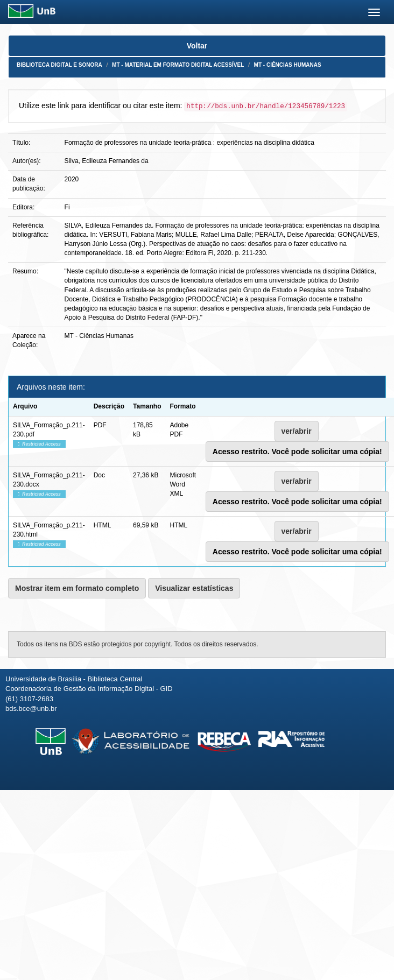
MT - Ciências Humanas (288, 65)
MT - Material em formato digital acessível (178, 65)
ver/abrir (297, 431)
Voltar (197, 46)
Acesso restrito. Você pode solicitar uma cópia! (297, 452)
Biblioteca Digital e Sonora (59, 65)
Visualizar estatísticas (194, 588)
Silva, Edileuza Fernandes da (107, 161)
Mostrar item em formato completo (77, 588)
